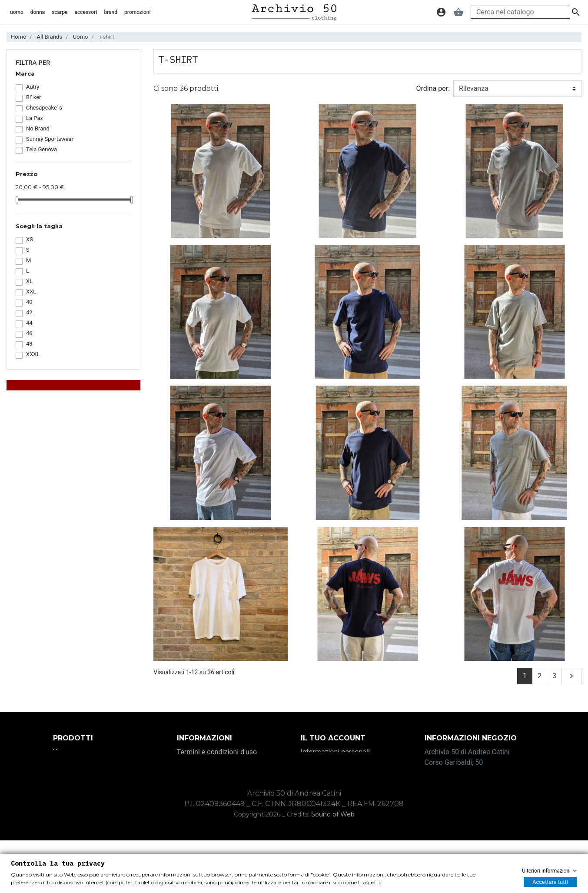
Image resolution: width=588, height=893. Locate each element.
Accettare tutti (550, 882)
